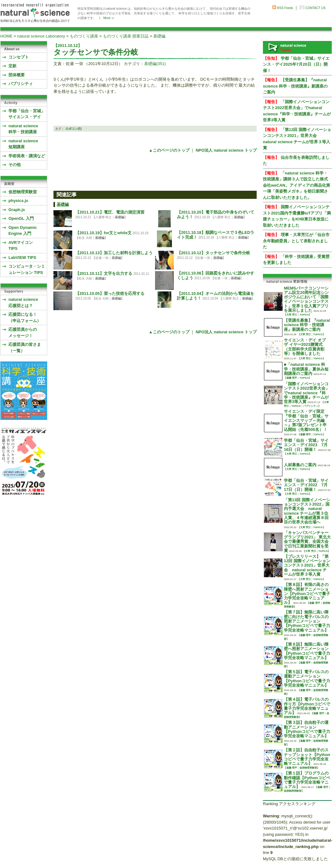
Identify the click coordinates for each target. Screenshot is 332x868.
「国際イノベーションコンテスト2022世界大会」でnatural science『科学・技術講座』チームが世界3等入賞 (307, 393)
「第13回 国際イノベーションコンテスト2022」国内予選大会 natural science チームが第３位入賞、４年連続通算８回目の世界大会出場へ (307, 511)
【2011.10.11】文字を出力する (104, 273)
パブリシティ (21, 84)
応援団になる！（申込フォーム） (25, 318)
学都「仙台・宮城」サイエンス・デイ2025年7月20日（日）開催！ (296, 64)
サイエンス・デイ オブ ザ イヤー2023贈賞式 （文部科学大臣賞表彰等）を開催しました (305, 347)
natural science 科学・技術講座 (23, 129)
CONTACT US (315, 8)
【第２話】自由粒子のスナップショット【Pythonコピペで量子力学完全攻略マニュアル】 (307, 757)
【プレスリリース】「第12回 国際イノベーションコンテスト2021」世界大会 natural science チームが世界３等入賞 (307, 565)
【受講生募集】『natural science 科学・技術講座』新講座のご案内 (295, 86)
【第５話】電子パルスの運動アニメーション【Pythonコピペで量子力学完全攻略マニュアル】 (307, 679)
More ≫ (109, 18)
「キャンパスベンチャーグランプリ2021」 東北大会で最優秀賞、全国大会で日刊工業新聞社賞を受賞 (307, 542)
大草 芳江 (292, 315)
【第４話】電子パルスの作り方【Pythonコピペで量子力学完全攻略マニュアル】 (307, 706)
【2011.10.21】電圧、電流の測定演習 (110, 212)
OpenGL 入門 (21, 218)
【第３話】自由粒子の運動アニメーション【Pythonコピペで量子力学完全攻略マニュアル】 (307, 729)
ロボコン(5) (73, 129)
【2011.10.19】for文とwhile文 (103, 233)
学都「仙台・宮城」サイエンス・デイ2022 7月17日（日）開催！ (306, 485)
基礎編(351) (155, 64)
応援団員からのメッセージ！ (23, 333)
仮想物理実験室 (23, 192)
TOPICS (304, 315)
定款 (13, 66)
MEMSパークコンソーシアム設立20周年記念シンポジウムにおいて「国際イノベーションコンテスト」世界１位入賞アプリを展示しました (306, 299)
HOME (6, 36)
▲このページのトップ (169, 150)
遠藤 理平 (292, 378)
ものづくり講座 (84, 36)
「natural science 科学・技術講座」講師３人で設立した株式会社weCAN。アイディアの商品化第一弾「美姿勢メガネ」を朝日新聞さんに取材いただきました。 (297, 185)
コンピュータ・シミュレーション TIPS (27, 269)
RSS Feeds (285, 8)
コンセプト (19, 57)
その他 (15, 165)
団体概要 (17, 75)
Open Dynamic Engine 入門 (23, 231)
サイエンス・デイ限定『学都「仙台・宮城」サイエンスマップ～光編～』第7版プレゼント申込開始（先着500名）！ (306, 420)
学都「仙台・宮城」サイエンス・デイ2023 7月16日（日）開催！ (306, 445)
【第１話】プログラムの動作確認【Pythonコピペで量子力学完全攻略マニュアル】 (307, 780)
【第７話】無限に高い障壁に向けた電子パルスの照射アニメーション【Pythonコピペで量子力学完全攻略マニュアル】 (307, 621)
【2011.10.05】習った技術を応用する (110, 293)
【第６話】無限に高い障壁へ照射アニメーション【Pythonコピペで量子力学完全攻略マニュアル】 (307, 651)
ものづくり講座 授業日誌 (126, 36)
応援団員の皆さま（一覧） (25, 348)
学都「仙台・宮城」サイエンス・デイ (27, 114)
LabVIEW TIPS (22, 257)
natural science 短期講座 (23, 144)
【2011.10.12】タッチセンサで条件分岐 (214, 253)
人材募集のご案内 (300, 465)
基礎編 (159, 36)
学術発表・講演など (27, 156)
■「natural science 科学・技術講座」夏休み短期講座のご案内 (306, 369)
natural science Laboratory (41, 36)
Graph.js (17, 210)
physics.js (18, 201)
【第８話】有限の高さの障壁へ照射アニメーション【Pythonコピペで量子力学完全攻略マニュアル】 (307, 593)
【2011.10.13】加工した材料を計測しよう (114, 253)
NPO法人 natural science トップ (226, 150)
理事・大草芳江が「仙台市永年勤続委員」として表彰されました (296, 241)
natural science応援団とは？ (23, 303)
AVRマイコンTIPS (21, 246)
